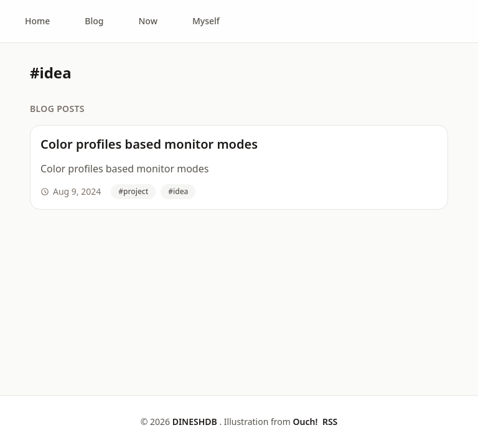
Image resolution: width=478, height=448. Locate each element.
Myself (206, 21)
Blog (94, 21)
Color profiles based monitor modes (149, 144)
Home (37, 21)
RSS (330, 422)
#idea (178, 191)
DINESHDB (196, 422)
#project (133, 191)
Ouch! (306, 422)
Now (148, 21)
